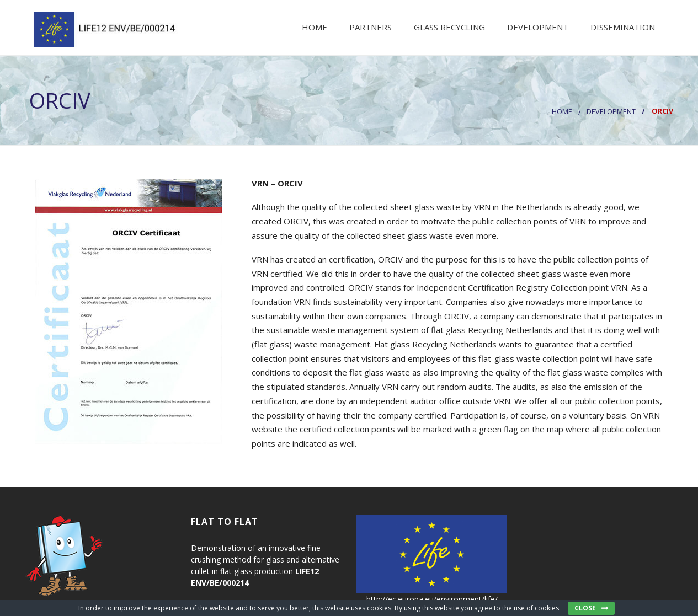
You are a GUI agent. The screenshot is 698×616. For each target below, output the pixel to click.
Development (537, 27)
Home (313, 27)
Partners (369, 27)
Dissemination (622, 27)
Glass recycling (448, 27)
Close (585, 608)
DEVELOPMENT (611, 112)
